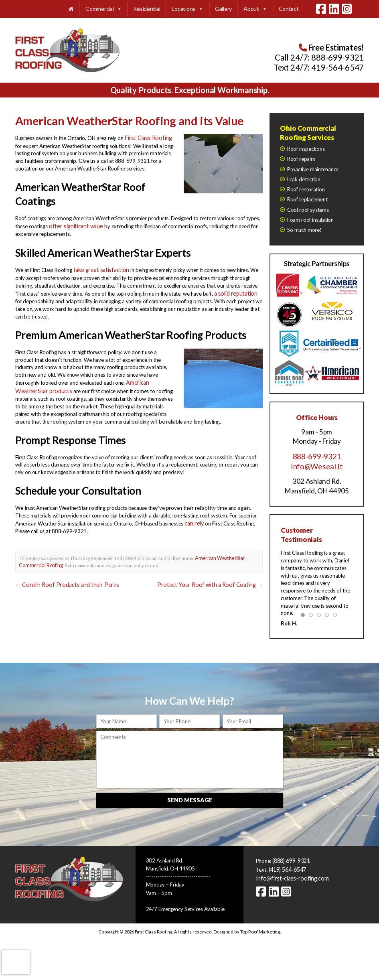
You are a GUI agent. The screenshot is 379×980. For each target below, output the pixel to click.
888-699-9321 (337, 57)
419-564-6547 (337, 67)
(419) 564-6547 (287, 865)
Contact (289, 9)
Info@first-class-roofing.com (288, 873)
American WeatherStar (218, 551)
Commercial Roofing (39, 557)
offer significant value (73, 223)
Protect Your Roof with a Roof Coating (216, 576)
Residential (147, 9)
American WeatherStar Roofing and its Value (117, 120)
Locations (187, 9)
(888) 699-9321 (291, 857)
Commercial (103, 9)
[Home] (71, 9)
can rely (193, 517)
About (255, 9)
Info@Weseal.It (317, 465)
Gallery (223, 9)
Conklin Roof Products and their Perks (62, 576)
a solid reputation (234, 289)
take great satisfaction (98, 267)
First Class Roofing (146, 136)
